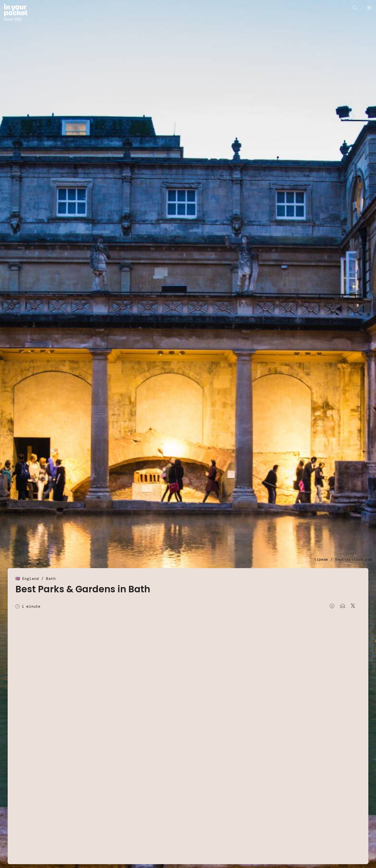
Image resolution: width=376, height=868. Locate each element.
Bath (51, 579)
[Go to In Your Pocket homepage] (16, 13)
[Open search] (355, 8)
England (30, 579)
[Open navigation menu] (369, 8)
